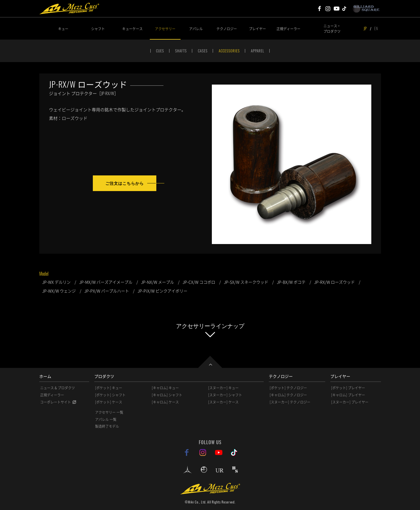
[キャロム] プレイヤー (348, 395)
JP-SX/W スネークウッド (246, 282)
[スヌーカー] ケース (223, 402)
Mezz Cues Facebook (319, 9)
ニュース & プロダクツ (58, 388)
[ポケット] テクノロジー (288, 388)
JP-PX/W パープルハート (107, 291)
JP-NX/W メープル (157, 282)
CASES (203, 51)
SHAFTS (181, 51)
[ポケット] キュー (109, 388)
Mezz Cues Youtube (337, 9)
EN (376, 28)
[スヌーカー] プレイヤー (350, 402)
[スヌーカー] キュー (223, 388)
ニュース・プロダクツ (332, 28)
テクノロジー (227, 29)
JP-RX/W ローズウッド (334, 282)
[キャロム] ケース (165, 402)
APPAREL (258, 51)
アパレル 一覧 (106, 419)
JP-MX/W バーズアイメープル (106, 282)
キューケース (132, 29)
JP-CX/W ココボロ (199, 282)
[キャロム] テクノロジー (288, 395)
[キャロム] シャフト (167, 395)
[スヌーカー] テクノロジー (290, 402)
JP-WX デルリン (56, 282)
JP (365, 28)
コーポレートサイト (56, 402)
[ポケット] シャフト (110, 395)
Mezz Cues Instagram (328, 9)
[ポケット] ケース (109, 402)
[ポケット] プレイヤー (348, 388)
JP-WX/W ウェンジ (59, 291)
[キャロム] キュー (165, 388)
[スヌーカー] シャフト (225, 395)
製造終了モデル (107, 426)
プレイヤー (257, 29)
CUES (160, 51)
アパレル (196, 29)
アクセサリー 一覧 (109, 412)
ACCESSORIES (229, 51)
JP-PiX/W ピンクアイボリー (162, 291)
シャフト (98, 29)
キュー (63, 29)
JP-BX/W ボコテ (291, 282)
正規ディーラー (288, 29)
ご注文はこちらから (125, 183)
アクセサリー (165, 29)
